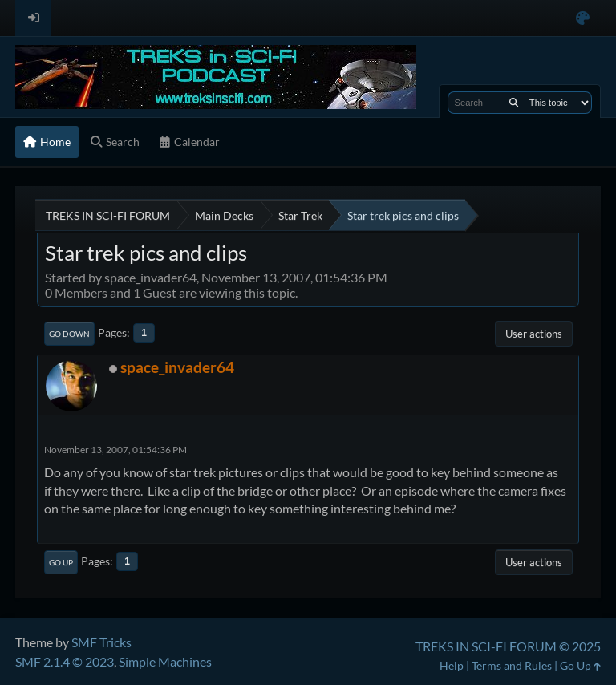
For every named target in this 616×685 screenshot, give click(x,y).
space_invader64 (177, 367)
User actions (534, 334)
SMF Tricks (101, 642)
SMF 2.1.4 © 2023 (65, 661)
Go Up (61, 562)
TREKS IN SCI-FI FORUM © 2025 (508, 646)
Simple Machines (165, 661)
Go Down (69, 334)
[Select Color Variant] (583, 18)
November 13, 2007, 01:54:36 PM (115, 450)
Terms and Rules (512, 665)
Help (452, 665)
